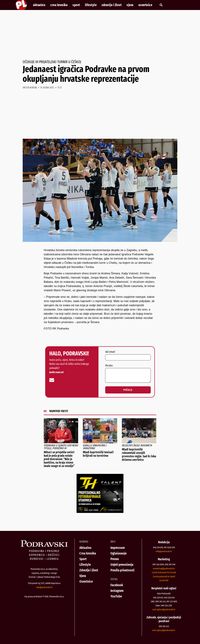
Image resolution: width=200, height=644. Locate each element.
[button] (161, 5)
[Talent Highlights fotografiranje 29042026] (100, 512)
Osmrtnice (145, 5)
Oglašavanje (119, 553)
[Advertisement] (100, 35)
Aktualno (39, 5)
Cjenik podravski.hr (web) (164, 577)
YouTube (116, 596)
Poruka (109, 366)
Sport (76, 5)
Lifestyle (91, 5)
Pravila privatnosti (122, 570)
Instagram (117, 591)
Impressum (118, 548)
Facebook (117, 585)
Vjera (130, 5)
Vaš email (110, 352)
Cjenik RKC (164, 580)
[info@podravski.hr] (52, 380)
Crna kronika (59, 5)
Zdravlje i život (112, 5)
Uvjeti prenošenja (122, 565)
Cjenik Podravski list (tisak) (164, 572)
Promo (115, 559)
